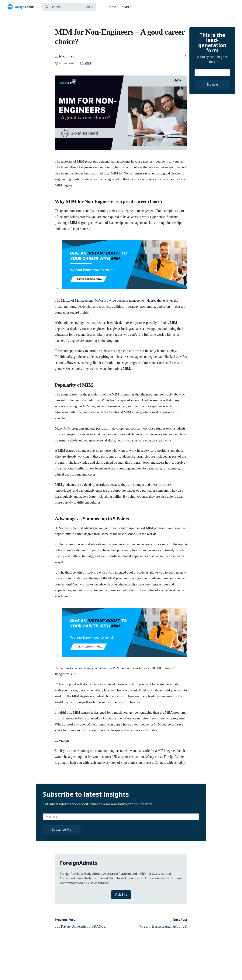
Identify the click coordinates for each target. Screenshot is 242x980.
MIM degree (63, 185)
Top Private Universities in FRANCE (80, 926)
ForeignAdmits (174, 757)
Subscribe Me (62, 830)
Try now (212, 85)
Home (112, 7)
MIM (88, 63)
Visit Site (121, 894)
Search (127, 7)
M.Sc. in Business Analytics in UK (163, 926)
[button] (185, 57)
